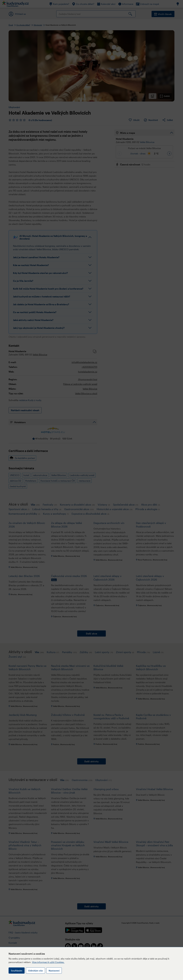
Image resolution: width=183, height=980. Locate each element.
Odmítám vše (35, 971)
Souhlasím (17, 971)
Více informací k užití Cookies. (48, 962)
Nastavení (54, 971)
